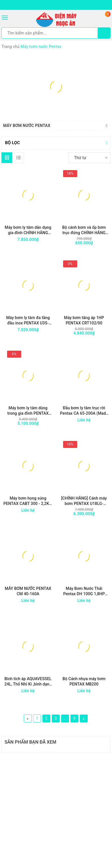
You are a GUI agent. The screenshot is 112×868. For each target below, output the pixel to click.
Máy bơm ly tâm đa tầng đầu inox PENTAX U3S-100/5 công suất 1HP (28, 321)
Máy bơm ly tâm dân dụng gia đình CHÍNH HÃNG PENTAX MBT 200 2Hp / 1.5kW (28, 230)
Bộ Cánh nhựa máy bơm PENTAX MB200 (84, 681)
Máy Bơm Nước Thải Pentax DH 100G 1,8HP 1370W (84, 591)
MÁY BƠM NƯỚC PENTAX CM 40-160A (28, 591)
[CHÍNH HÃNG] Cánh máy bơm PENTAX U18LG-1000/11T (84, 501)
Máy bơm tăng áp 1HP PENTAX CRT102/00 (84, 320)
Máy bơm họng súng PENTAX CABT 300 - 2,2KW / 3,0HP (28, 501)
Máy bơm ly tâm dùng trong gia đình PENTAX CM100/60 (28, 411)
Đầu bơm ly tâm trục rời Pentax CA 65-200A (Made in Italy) (84, 411)
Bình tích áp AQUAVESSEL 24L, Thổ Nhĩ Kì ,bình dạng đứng (28, 682)
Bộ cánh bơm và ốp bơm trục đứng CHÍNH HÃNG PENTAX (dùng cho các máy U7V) (84, 230)
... (65, 718)
